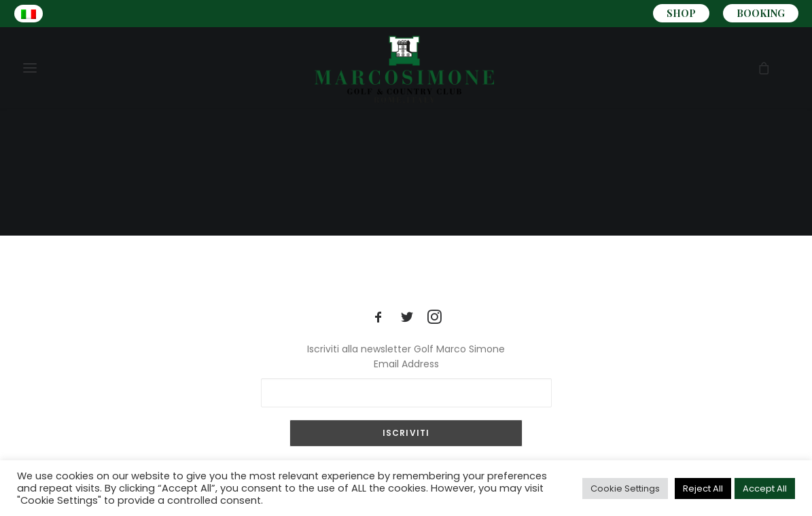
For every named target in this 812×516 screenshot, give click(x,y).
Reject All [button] (703, 489)
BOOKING (761, 13)
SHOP (681, 13)
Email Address (406, 364)
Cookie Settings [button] (625, 489)
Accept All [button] (765, 489)
